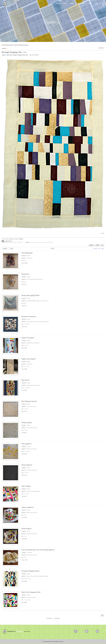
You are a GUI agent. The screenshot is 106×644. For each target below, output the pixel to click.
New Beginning (26, 253)
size (99, 249)
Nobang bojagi (26, 423)
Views (102, 249)
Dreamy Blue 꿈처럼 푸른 (30, 295)
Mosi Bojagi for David (28, 401)
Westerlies (25, 274)
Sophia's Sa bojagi (27, 338)
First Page (49, 618)
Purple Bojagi (26, 529)
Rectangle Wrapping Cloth (12, 52)
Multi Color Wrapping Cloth (30, 592)
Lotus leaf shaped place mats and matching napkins (37, 550)
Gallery (72, 3)
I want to (102, 233)
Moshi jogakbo (26, 465)
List (102, 245)
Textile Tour (81, 3)
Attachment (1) (8, 241)
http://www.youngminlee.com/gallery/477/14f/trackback (42, 242)
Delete (98, 245)
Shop (96, 3)
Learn (90, 3)
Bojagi (25, 52)
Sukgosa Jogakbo (27, 507)
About (58, 3)
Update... (92, 245)
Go (12, 249)
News (65, 3)
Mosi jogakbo (26, 444)
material (95, 249)
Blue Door (25, 380)
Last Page (57, 618)
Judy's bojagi (25, 486)
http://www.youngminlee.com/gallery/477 (15, 242)
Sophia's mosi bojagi (28, 359)
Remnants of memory (28, 316)
